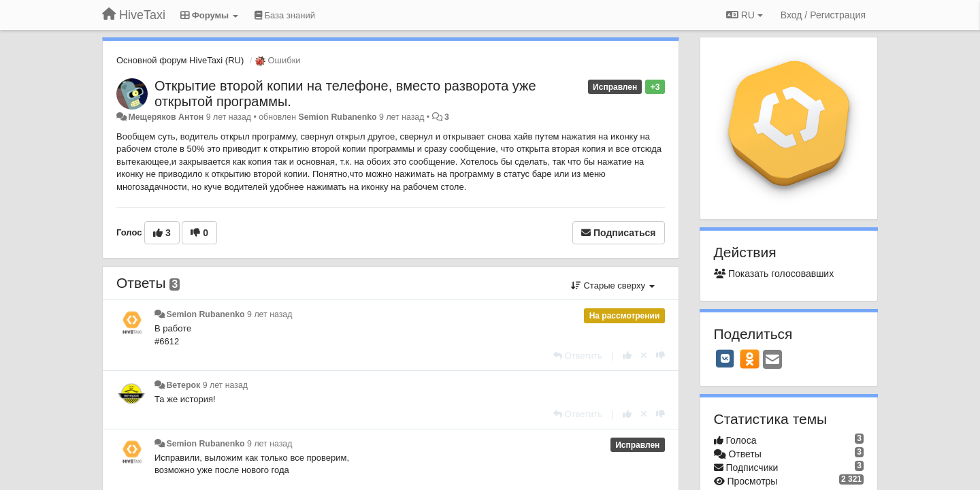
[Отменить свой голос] (644, 356)
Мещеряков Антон (166, 117)
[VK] (725, 359)
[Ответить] (578, 356)
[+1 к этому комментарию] (627, 356)
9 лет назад (269, 314)
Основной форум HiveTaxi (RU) (180, 60)
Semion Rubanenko (337, 117)
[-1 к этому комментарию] (660, 356)
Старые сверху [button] (613, 285)
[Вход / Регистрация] (823, 15)
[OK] (750, 359)
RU (745, 15)
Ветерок (183, 385)
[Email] (772, 360)
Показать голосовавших (774, 274)
